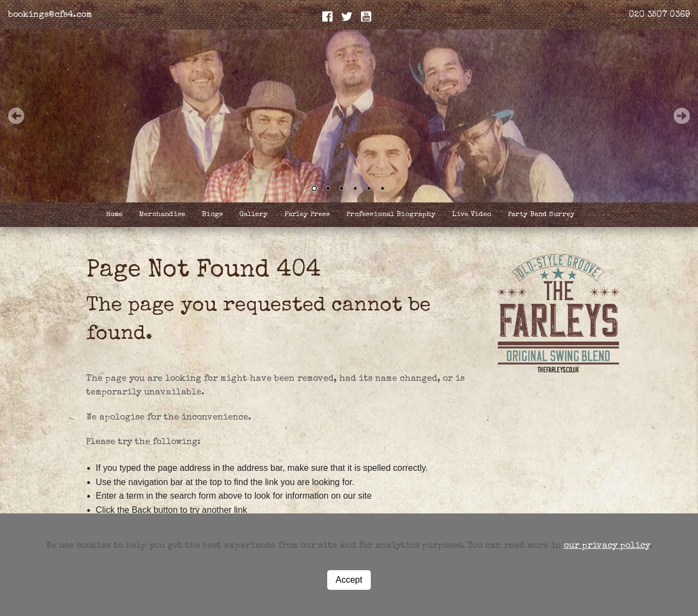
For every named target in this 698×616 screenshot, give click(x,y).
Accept (349, 580)
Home (114, 215)
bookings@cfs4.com (50, 15)
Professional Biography (391, 215)
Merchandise (162, 215)
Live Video (472, 215)
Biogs (212, 215)
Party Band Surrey (541, 215)
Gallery (254, 215)
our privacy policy (607, 546)
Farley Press (307, 215)
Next (682, 116)
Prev (16, 116)
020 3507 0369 (659, 15)
